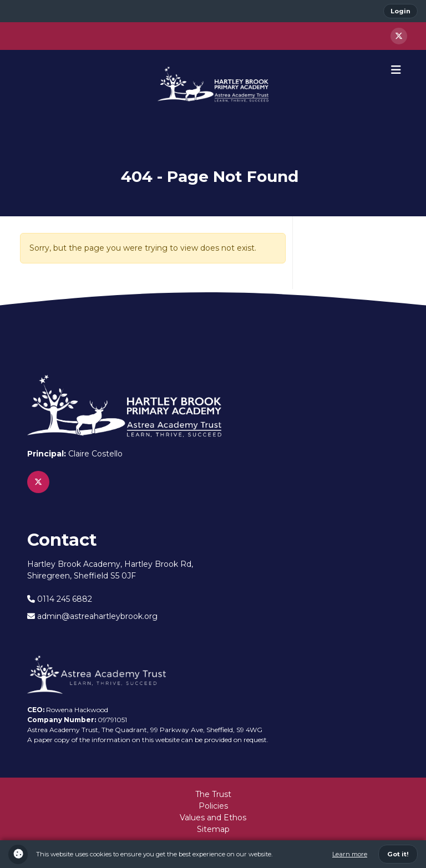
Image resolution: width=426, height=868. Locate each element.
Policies (213, 806)
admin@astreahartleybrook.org (92, 616)
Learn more (350, 854)
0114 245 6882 (60, 599)
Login (400, 11)
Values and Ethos (213, 818)
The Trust (213, 794)
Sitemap (213, 829)
